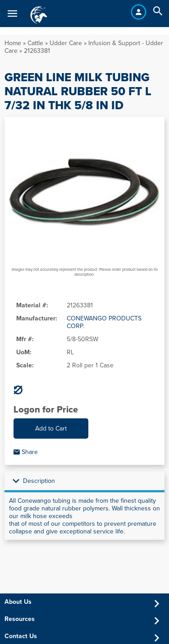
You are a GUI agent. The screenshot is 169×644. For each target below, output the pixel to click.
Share (26, 452)
